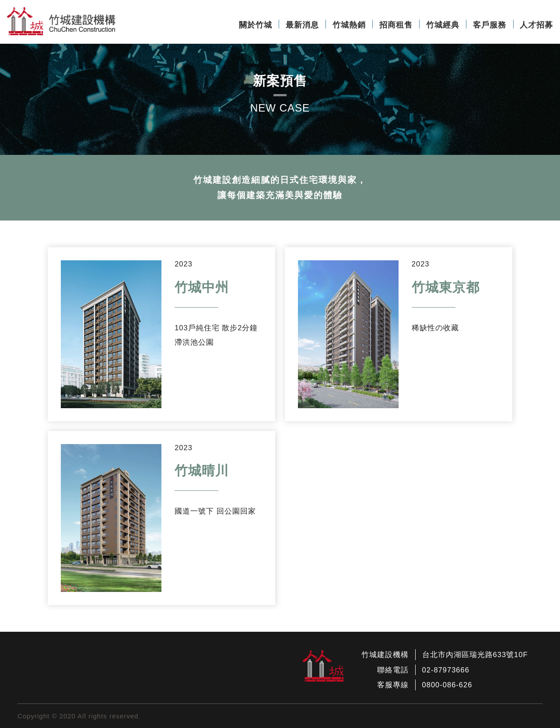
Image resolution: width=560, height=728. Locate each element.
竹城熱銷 (349, 25)
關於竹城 (255, 25)
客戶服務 (490, 25)
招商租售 (396, 25)
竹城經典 (443, 25)
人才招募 (536, 25)
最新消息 (302, 25)
